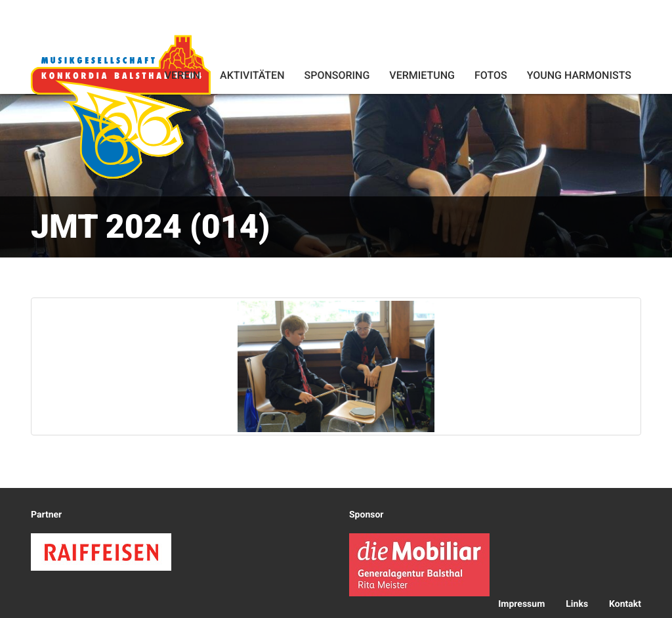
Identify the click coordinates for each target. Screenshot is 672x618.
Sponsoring (337, 75)
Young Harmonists (579, 75)
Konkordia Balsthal (121, 106)
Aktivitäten (252, 75)
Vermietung (422, 75)
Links (577, 604)
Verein (182, 75)
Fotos (491, 75)
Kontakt (625, 604)
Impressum (521, 604)
